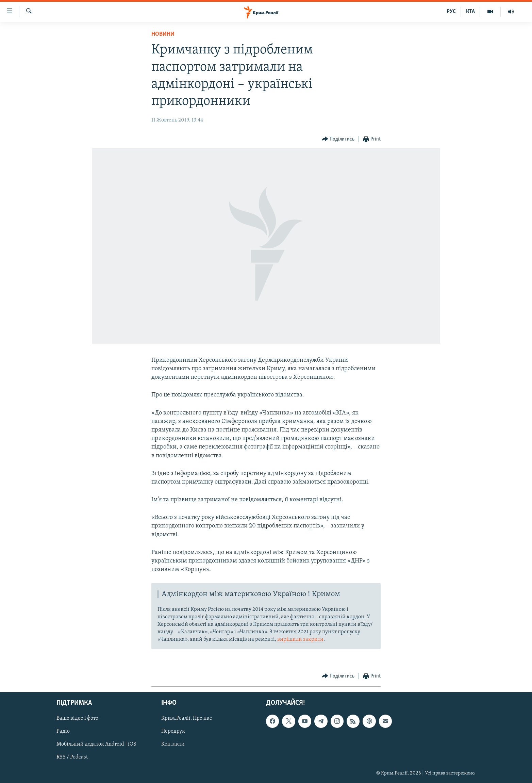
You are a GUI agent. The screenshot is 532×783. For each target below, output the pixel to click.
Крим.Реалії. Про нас (187, 718)
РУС (451, 12)
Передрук (173, 732)
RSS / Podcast (72, 757)
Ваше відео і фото (77, 718)
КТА (470, 12)
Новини (163, 34)
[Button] (338, 139)
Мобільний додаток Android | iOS (96, 745)
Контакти (173, 745)
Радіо (63, 732)
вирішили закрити (300, 639)
